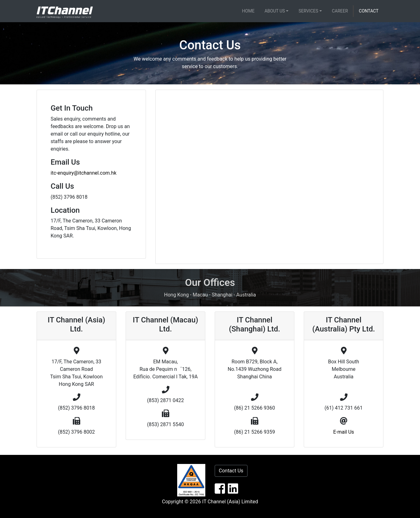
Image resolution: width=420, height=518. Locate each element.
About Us (275, 11)
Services (308, 11)
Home (248, 11)
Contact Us (231, 471)
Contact (369, 11)
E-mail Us (344, 432)
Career (340, 11)
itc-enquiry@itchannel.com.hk (84, 173)
